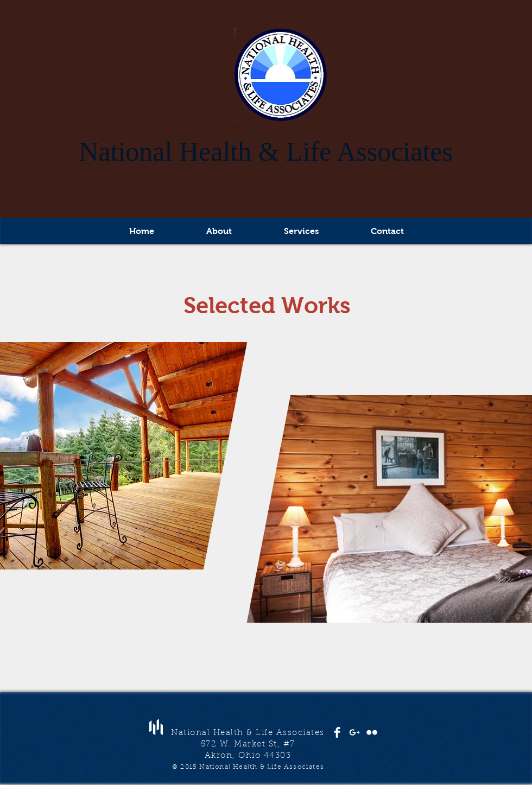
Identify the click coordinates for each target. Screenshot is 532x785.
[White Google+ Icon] (354, 732)
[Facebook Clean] (337, 732)
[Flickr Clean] (372, 732)
